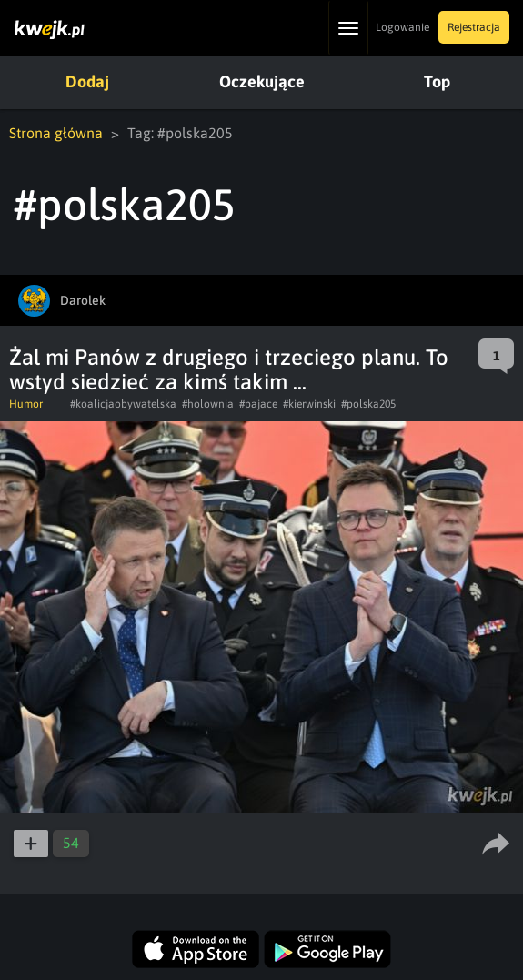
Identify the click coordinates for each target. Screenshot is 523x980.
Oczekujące (262, 81)
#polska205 (368, 404)
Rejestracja (474, 27)
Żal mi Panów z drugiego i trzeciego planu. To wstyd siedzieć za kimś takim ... (229, 369)
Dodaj (87, 81)
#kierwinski (309, 404)
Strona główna (56, 133)
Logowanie (402, 27)
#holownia (208, 404)
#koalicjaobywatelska (123, 404)
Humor (26, 404)
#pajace (258, 404)
